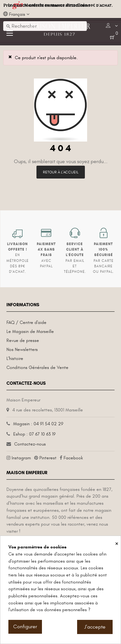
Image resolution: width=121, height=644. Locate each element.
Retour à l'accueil (61, 172)
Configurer (25, 627)
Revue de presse (23, 340)
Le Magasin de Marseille (30, 331)
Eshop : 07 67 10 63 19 (34, 434)
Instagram (21, 458)
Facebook (73, 458)
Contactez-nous (30, 444)
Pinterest (48, 458)
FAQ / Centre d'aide (26, 322)
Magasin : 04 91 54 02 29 (38, 424)
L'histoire (15, 359)
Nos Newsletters (22, 350)
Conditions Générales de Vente (37, 368)
